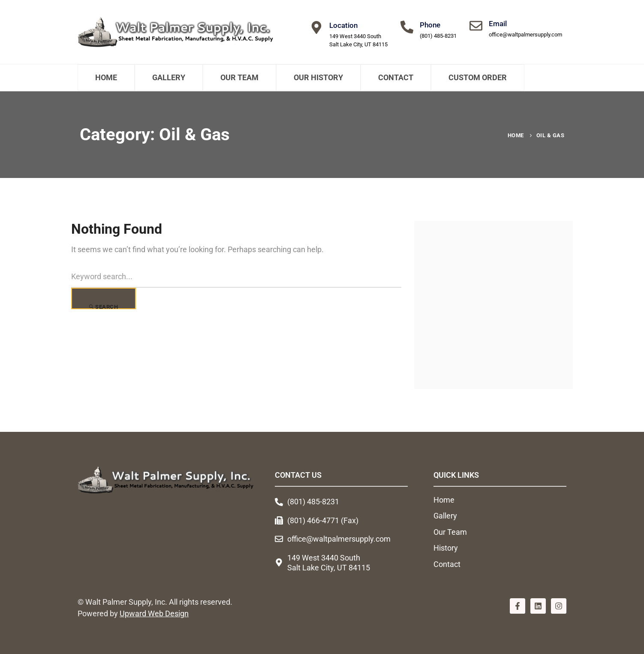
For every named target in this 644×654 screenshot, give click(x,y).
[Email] (476, 26)
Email (498, 24)
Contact (396, 77)
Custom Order (478, 77)
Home (106, 77)
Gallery (169, 77)
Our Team (239, 77)
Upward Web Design (154, 614)
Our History (318, 77)
